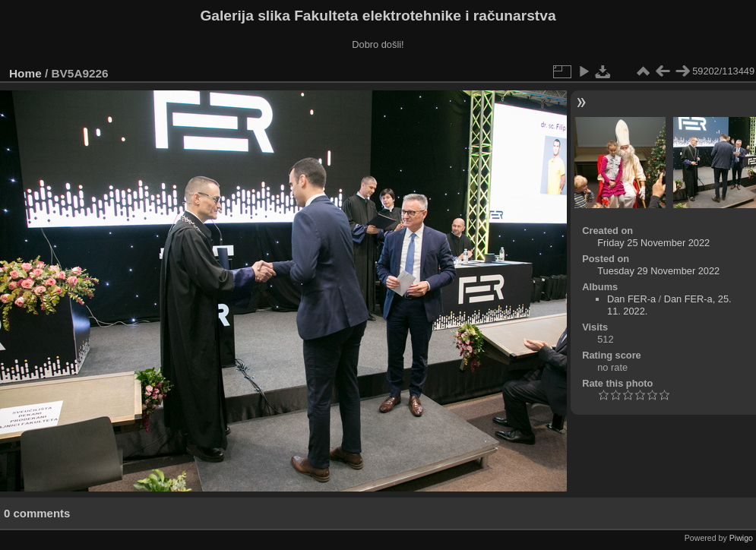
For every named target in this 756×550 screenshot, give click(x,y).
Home (25, 73)
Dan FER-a (631, 299)
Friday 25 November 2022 (653, 243)
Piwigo (741, 538)
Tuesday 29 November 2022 (658, 271)
